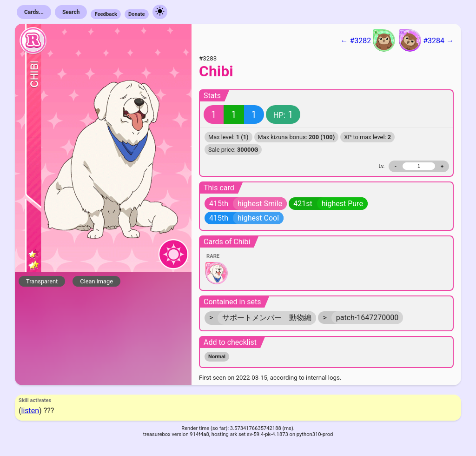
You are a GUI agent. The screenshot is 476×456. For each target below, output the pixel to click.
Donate (137, 14)
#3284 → (426, 40)
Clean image (96, 281)
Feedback (106, 14)
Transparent (42, 281)
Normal (217, 357)
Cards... (34, 12)
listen (30, 411)
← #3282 (368, 40)
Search (71, 12)
